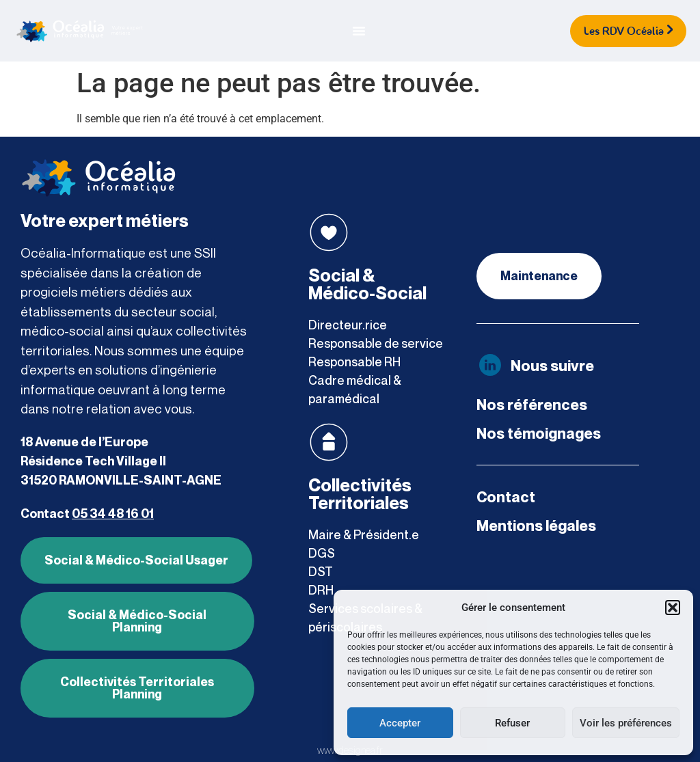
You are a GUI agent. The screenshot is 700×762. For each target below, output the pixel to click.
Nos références (532, 405)
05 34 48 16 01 (113, 514)
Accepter (400, 723)
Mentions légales (536, 526)
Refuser (512, 723)
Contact (506, 497)
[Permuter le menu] (359, 31)
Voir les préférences (626, 723)
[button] (673, 608)
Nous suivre (552, 366)
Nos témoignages (539, 433)
